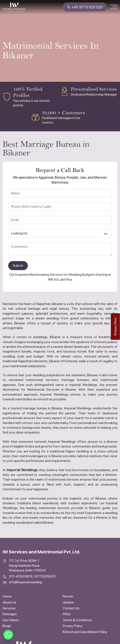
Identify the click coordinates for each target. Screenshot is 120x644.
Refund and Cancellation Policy (85, 632)
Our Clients (11, 620)
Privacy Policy (73, 626)
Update (68, 602)
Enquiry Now (115, 327)
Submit (18, 265)
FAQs (67, 614)
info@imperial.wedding (26, 582)
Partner (68, 596)
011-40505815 (21, 576)
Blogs (7, 626)
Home (7, 596)
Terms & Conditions (77, 620)
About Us (9, 602)
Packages (10, 614)
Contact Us (71, 608)
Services (9, 608)
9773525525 (45, 576)
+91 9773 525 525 (85, 7)
